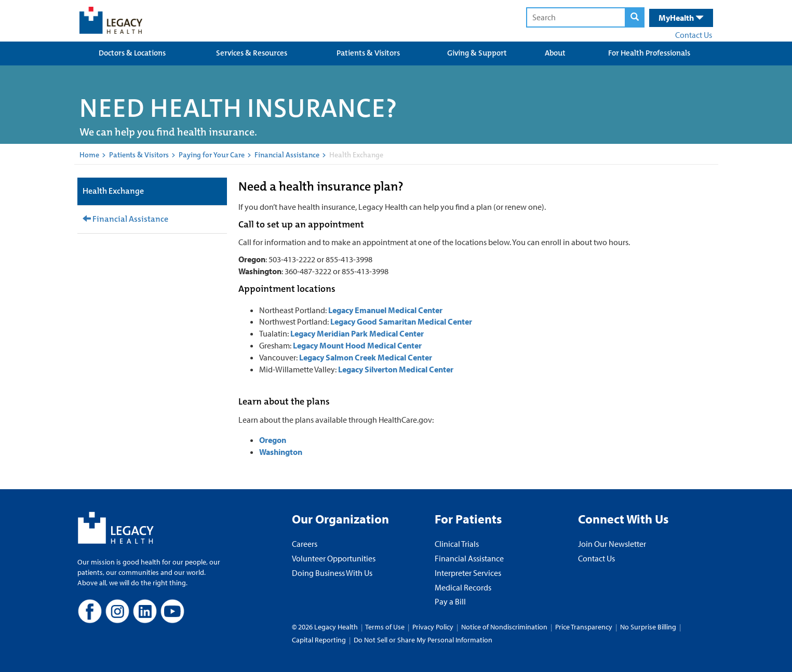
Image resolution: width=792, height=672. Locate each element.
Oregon (273, 440)
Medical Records (463, 587)
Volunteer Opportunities (334, 558)
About (555, 53)
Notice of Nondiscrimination (504, 627)
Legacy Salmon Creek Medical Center (366, 357)
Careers (305, 544)
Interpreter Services (468, 573)
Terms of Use (386, 627)
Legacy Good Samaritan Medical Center (401, 321)
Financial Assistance (287, 155)
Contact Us (694, 35)
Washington (281, 452)
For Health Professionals (649, 53)
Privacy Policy (433, 627)
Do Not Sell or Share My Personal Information (423, 640)
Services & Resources (252, 53)
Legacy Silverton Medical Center (397, 369)
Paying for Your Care (212, 155)
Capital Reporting (319, 640)
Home (89, 155)
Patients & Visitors (368, 53)
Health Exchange (113, 191)
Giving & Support (477, 53)
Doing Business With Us (332, 573)
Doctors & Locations (132, 53)
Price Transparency (584, 627)
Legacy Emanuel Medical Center (385, 310)
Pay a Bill (450, 601)
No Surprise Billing (648, 627)
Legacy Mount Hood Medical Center (357, 345)
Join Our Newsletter (612, 544)
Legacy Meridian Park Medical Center (357, 333)
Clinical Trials (457, 544)
